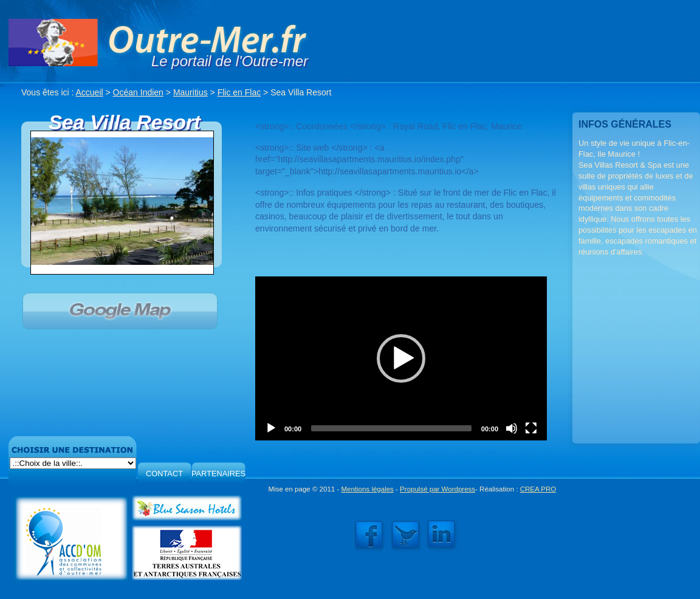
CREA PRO (538, 489)
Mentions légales (367, 489)
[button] (401, 358)
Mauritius (190, 92)
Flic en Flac (239, 92)
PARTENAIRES (218, 474)
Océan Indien (138, 92)
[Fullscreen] (531, 428)
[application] (401, 358)
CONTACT (164, 474)
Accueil (90, 92)
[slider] (391, 428)
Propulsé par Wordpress (437, 489)
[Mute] (512, 428)
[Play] (271, 428)
